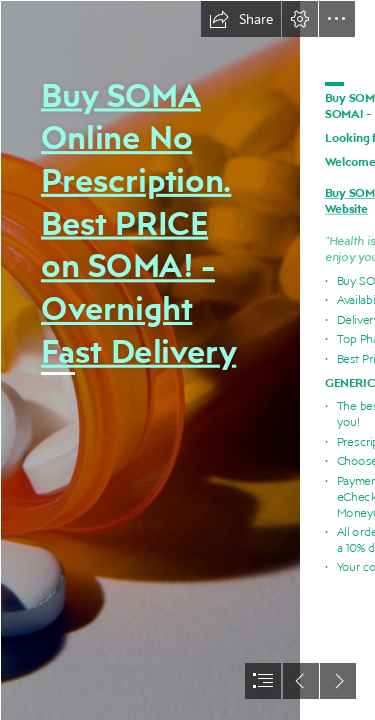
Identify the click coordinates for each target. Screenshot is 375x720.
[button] (241, 19)
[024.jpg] (150, 360)
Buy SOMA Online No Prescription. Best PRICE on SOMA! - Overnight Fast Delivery (138, 222)
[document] (187, 360)
